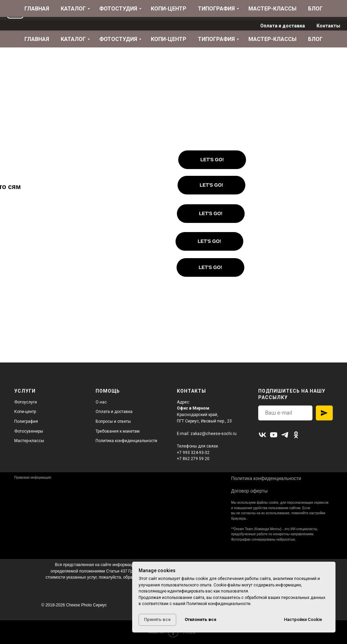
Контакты (328, 26)
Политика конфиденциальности (126, 441)
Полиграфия (26, 421)
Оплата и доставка (283, 26)
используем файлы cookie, (258, 503)
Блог (315, 39)
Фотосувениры (29, 431)
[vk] (262, 435)
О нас (101, 402)
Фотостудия (118, 39)
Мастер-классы (272, 39)
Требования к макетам (118, 431)
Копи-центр (169, 39)
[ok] (296, 435)
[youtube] (274, 435)
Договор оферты (249, 491)
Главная (37, 39)
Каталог (73, 39)
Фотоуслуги (26, 402)
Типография (216, 39)
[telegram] (285, 435)
